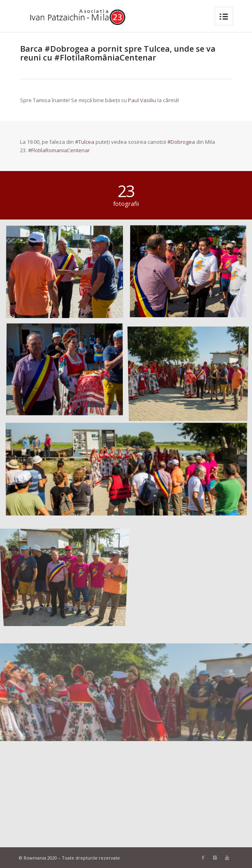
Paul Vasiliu (142, 100)
